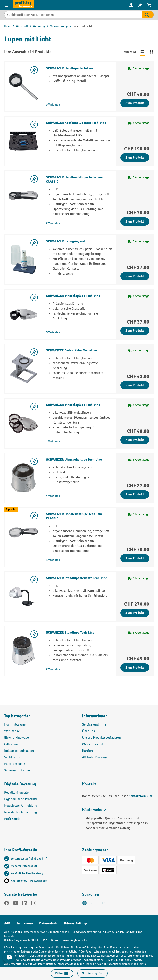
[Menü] (7, 5)
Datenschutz (48, 923)
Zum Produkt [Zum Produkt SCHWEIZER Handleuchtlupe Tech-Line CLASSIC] (135, 221)
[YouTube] (16, 904)
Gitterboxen (12, 744)
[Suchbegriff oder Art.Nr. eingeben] (73, 15)
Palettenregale (15, 764)
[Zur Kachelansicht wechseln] (151, 52)
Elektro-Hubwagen (17, 738)
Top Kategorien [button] (17, 716)
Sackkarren (12, 757)
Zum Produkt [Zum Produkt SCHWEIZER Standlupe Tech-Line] (135, 668)
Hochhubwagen (15, 725)
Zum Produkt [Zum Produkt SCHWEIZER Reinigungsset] (135, 276)
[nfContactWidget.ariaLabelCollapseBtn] (9, 957)
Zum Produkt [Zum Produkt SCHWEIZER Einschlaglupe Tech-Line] (135, 331)
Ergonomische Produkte (21, 799)
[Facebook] (7, 904)
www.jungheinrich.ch (76, 940)
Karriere (88, 751)
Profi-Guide (12, 819)
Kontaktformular (141, 796)
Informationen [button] (95, 716)
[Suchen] (148, 15)
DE (92, 903)
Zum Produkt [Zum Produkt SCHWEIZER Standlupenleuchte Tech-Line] (135, 613)
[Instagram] (34, 904)
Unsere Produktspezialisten (101, 738)
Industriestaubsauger (19, 751)
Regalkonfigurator (17, 793)
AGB (7, 923)
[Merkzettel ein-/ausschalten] (34, 70)
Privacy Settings (76, 923)
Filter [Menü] (62, 973)
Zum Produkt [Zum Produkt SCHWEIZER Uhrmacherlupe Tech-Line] (135, 494)
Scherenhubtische (17, 770)
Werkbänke (12, 731)
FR (104, 903)
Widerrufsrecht (93, 744)
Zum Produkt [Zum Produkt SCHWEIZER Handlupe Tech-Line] (135, 103)
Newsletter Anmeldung (21, 806)
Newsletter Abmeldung (20, 812)
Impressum (25, 923)
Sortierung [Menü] (92, 973)
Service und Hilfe (94, 725)
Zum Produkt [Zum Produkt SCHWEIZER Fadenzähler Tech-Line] (135, 385)
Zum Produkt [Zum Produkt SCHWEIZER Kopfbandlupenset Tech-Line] (135, 158)
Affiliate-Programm (96, 757)
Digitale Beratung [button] (20, 784)
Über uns (88, 731)
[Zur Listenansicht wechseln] (142, 52)
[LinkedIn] (25, 904)
